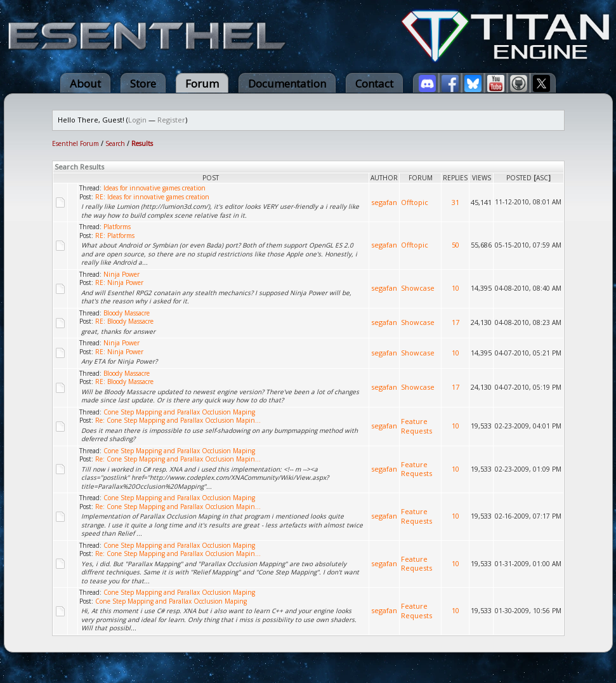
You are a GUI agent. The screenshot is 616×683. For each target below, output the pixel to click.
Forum (202, 83)
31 (455, 202)
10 (455, 288)
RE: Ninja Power (119, 282)
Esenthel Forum (75, 143)
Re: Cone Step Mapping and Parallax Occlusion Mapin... (178, 420)
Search (115, 143)
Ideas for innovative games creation (154, 188)
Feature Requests (416, 426)
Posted (519, 178)
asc (542, 178)
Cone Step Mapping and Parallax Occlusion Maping (179, 412)
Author (384, 178)
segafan (384, 202)
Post (211, 178)
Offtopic (415, 202)
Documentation (287, 83)
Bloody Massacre (127, 313)
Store (143, 83)
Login (137, 120)
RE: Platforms (115, 235)
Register (171, 120)
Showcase (418, 288)
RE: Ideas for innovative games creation (152, 197)
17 (455, 322)
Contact (374, 83)
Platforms (117, 227)
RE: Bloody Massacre (124, 321)
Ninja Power (121, 274)
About (85, 83)
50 (455, 245)
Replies (455, 178)
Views (482, 178)
